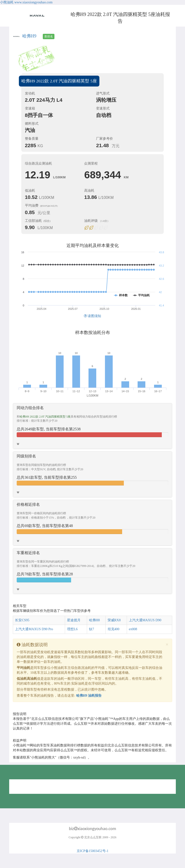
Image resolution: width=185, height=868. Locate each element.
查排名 (49, 36)
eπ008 (133, 629)
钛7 (92, 629)
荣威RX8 (114, 620)
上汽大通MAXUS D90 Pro (34, 629)
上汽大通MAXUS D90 (145, 620)
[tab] (92, 426)
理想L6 (72, 629)
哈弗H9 (29, 36)
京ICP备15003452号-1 (92, 851)
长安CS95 (22, 620)
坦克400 (114, 629)
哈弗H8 (94, 620)
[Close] (167, 645)
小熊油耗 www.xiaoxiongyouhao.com (26, 2)
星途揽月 (74, 620)
